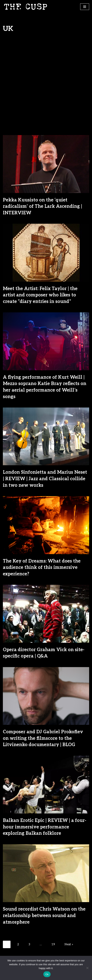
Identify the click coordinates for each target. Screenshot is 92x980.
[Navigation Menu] (85, 7)
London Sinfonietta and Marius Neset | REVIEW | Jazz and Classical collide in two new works (45, 479)
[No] (87, 968)
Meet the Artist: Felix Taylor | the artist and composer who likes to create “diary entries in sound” (40, 295)
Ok (47, 974)
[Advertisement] (46, 87)
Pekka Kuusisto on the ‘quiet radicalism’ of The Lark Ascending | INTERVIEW (42, 206)
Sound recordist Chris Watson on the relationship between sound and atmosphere (44, 916)
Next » (69, 944)
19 (53, 944)
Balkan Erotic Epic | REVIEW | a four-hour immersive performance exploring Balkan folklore (45, 827)
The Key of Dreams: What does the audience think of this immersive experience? (42, 568)
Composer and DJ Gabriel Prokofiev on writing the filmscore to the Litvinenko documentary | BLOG (43, 738)
